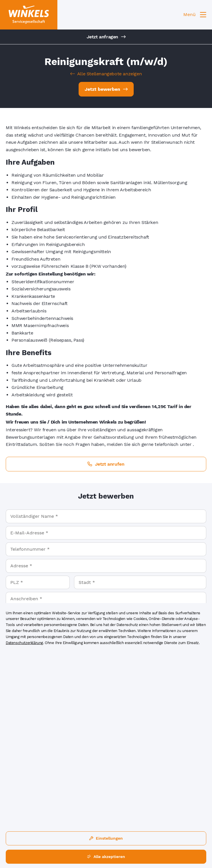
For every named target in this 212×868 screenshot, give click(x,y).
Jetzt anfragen (106, 37)
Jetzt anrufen (106, 464)
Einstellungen (106, 838)
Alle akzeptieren (106, 857)
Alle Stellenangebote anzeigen (106, 74)
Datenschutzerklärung (24, 643)
